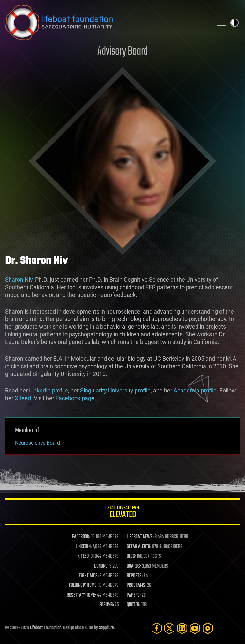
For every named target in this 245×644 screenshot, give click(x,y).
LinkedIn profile (48, 390)
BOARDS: (134, 566)
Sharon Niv (19, 279)
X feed (23, 398)
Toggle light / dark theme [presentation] (234, 23)
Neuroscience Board (37, 443)
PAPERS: (134, 595)
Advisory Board (122, 52)
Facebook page (75, 398)
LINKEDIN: (84, 547)
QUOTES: (134, 605)
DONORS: (101, 566)
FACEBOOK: (81, 537)
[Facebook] (157, 628)
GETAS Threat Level (122, 513)
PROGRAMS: (136, 586)
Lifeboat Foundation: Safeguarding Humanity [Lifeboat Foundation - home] (107, 23)
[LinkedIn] (182, 628)
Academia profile (195, 390)
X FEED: (84, 556)
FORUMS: (107, 605)
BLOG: (131, 556)
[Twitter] (169, 628)
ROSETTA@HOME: (81, 595)
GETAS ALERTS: (139, 547)
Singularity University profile (115, 390)
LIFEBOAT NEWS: (140, 537)
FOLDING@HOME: (83, 586)
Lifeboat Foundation (46, 628)
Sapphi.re (106, 628)
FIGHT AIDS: (89, 576)
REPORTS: (135, 576)
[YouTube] (195, 628)
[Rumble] (208, 628)
